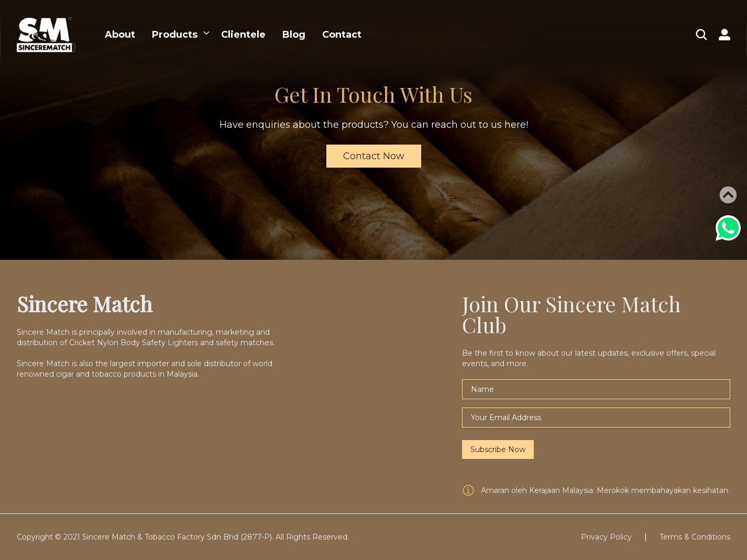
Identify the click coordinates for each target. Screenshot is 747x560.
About (120, 35)
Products (175, 35)
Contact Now (374, 156)
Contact (342, 35)
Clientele (243, 35)
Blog (294, 35)
